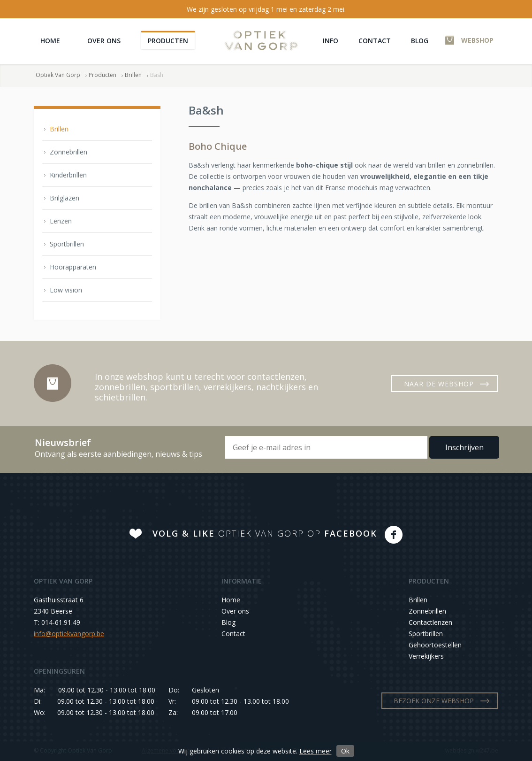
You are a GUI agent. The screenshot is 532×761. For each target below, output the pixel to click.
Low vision (66, 290)
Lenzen (61, 221)
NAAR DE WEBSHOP (439, 384)
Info (331, 41)
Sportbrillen (67, 244)
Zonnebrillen (68, 152)
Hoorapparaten (73, 267)
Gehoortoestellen (435, 645)
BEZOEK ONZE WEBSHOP (434, 701)
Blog (420, 41)
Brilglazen (65, 198)
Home (50, 41)
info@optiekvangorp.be (69, 634)
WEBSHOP (477, 40)
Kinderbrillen (68, 175)
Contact (375, 41)
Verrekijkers (426, 656)
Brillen (133, 75)
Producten (168, 41)
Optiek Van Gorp (261, 41)
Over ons (104, 41)
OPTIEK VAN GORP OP (265, 533)
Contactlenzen (430, 622)
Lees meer (315, 751)
